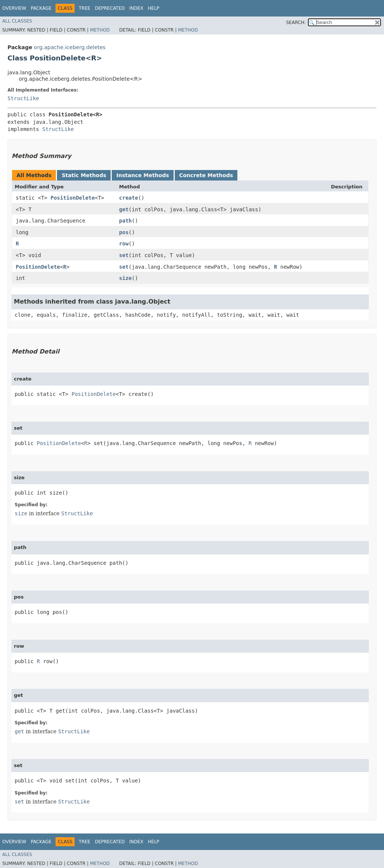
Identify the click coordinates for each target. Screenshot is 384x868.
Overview (14, 8)
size (126, 278)
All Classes (17, 21)
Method (100, 30)
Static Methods (84, 175)
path (126, 221)
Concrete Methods (206, 175)
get (124, 209)
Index (136, 8)
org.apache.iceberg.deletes (70, 47)
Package (41, 8)
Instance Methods (142, 175)
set (124, 255)
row (124, 244)
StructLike (23, 98)
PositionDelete (73, 198)
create (129, 198)
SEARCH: (296, 23)
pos (124, 232)
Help (154, 8)
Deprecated (110, 8)
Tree (85, 8)
